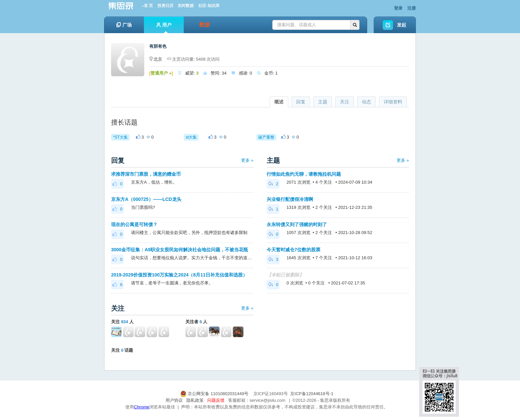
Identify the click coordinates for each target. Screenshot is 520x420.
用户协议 (174, 400)
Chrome (142, 407)
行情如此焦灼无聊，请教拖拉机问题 (304, 174)
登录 (398, 8)
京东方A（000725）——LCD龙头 (146, 199)
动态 (366, 102)
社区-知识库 (209, 6)
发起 (402, 25)
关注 (345, 102)
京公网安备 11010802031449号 (215, 394)
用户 (164, 28)
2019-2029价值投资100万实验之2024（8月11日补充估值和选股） (179, 275)
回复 (301, 102)
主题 (323, 102)
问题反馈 (216, 400)
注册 (412, 8)
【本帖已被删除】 (285, 275)
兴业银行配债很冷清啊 (290, 199)
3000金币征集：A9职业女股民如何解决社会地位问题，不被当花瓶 (180, 250)
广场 (124, 25)
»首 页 (147, 6)
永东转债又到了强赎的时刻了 (297, 224)
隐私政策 (195, 400)
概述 (279, 102)
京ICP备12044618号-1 (312, 394)
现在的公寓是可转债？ (134, 224)
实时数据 (186, 6)
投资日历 (165, 6)
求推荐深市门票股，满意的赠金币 (146, 174)
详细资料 (393, 102)
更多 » (247, 160)
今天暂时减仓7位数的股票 (293, 250)
